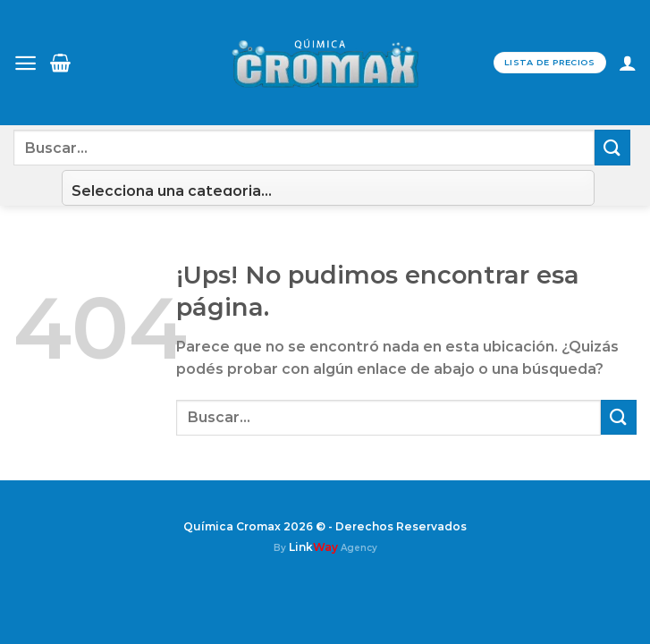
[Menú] (25, 63)
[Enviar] (612, 147)
